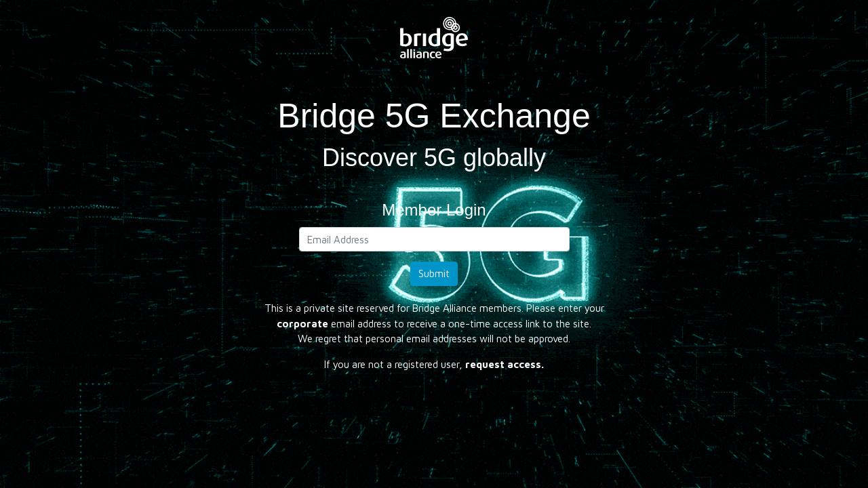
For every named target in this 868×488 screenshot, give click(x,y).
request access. (505, 364)
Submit (434, 273)
